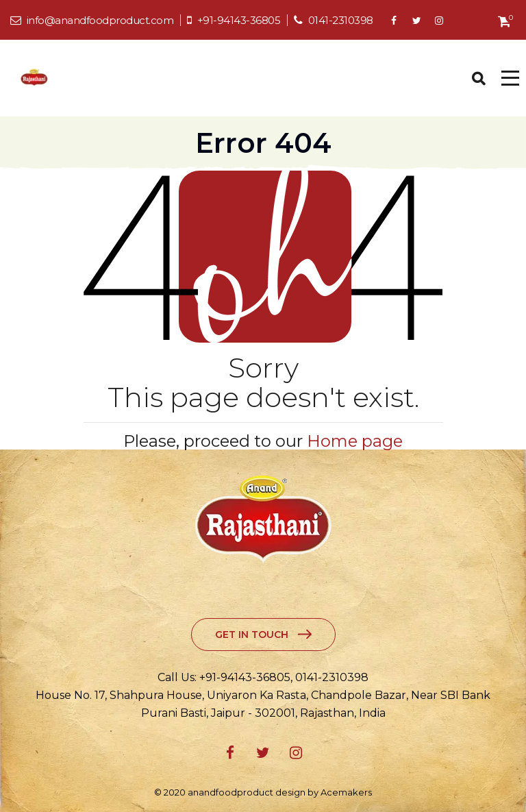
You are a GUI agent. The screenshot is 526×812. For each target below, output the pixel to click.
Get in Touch (252, 635)
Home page (355, 441)
